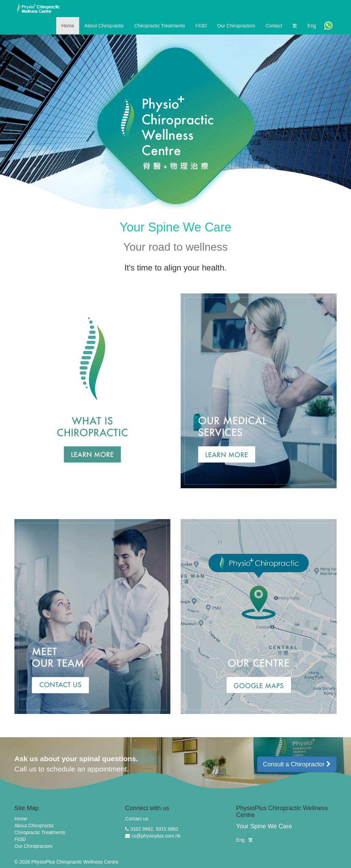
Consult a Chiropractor (297, 764)
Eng (240, 840)
